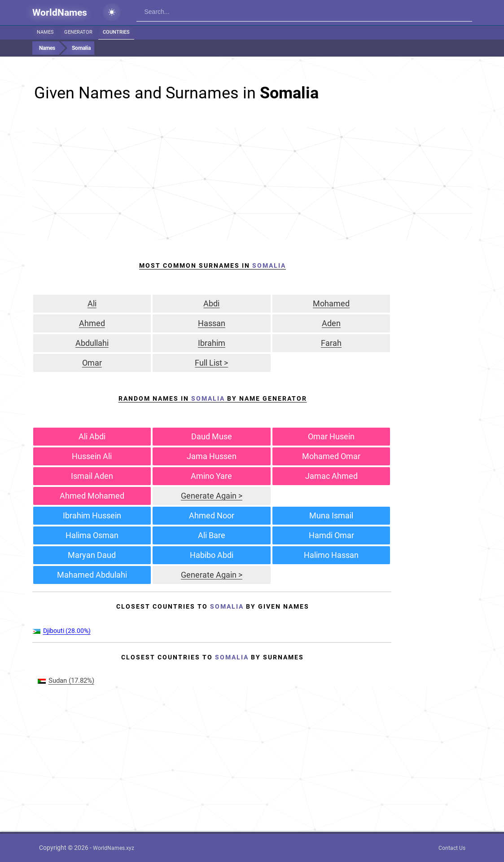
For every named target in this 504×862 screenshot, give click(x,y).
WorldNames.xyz (114, 848)
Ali (92, 303)
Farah (331, 343)
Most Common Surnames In (213, 265)
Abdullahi (92, 343)
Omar (92, 363)
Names (45, 32)
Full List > (211, 363)
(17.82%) (66, 681)
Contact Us (452, 848)
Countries (116, 32)
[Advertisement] (252, 184)
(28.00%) (61, 631)
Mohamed (331, 303)
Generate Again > (212, 496)
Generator (78, 32)
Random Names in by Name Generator (213, 398)
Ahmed (92, 323)
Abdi (211, 303)
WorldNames (60, 13)
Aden (331, 323)
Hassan (212, 323)
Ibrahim (212, 343)
